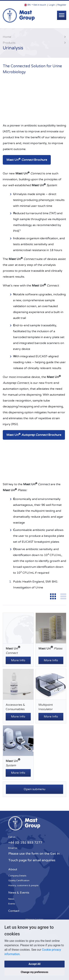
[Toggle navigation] (62, 15)
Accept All (34, 964)
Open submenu (34, 789)
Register (62, 5)
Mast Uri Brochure (27, 160)
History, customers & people (23, 885)
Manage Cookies (34, 919)
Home (7, 37)
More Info (18, 660)
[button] (29, 5)
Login (52, 5)
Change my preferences (34, 972)
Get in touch (40, 5)
